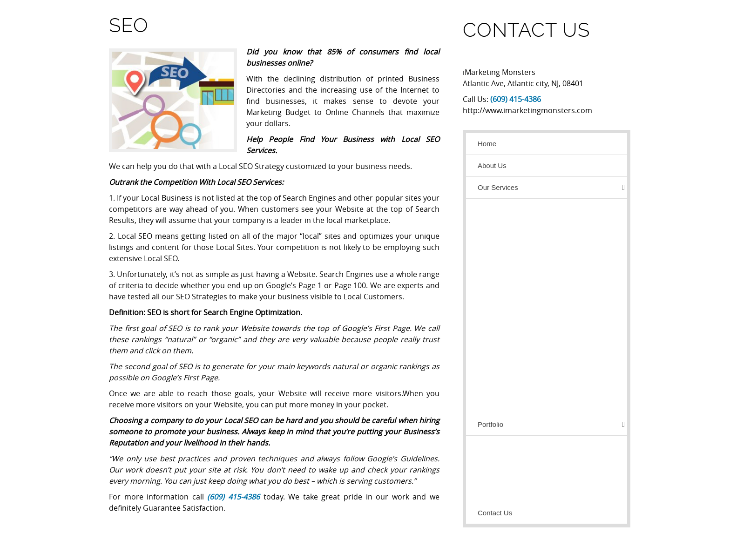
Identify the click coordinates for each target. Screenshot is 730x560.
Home (487, 144)
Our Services (551, 188)
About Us (492, 165)
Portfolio (551, 425)
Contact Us (495, 513)
